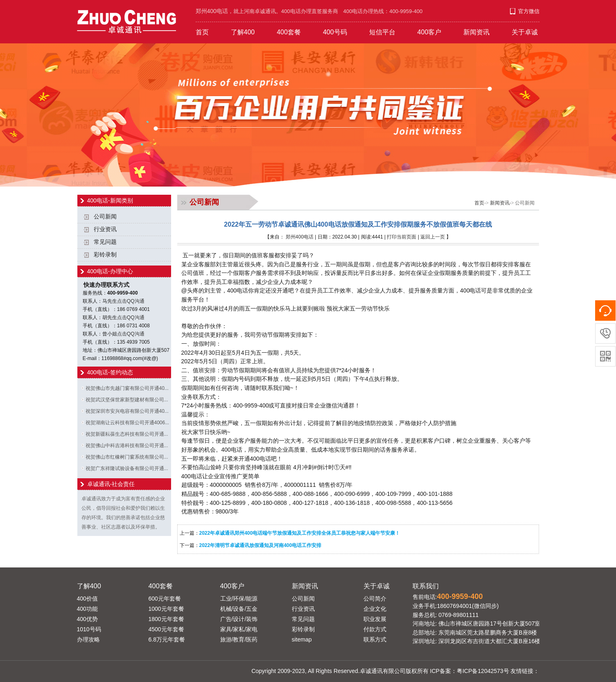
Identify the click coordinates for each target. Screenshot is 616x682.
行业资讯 (105, 229)
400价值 (87, 599)
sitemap (302, 639)
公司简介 (375, 599)
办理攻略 (88, 639)
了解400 (243, 32)
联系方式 (375, 639)
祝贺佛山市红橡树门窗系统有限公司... (127, 457)
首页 (202, 32)
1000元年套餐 (166, 609)
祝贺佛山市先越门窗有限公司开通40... (127, 388)
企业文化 (375, 609)
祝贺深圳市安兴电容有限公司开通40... (127, 411)
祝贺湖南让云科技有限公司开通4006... (127, 423)
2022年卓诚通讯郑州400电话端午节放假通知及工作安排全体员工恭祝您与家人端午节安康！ (300, 533)
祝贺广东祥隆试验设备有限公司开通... (127, 468)
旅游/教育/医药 (239, 639)
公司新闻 (105, 217)
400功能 (87, 609)
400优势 (87, 619)
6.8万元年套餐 (167, 639)
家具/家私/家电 (239, 629)
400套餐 (289, 32)
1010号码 (89, 629)
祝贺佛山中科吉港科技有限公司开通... (127, 446)
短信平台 (382, 32)
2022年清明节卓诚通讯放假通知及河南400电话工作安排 (261, 545)
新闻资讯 (476, 32)
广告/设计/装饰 (239, 619)
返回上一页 (433, 237)
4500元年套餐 (166, 629)
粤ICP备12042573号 (483, 671)
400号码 (335, 32)
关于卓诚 (525, 32)
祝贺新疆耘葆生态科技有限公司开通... (127, 434)
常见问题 (105, 242)
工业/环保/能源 (239, 599)
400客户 (430, 32)
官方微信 (529, 11)
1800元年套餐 (166, 619)
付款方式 (375, 629)
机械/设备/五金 (239, 609)
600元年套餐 (165, 599)
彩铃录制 (105, 255)
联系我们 (426, 586)
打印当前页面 (402, 237)
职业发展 (375, 619)
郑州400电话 (300, 237)
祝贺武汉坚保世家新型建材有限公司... (127, 400)
